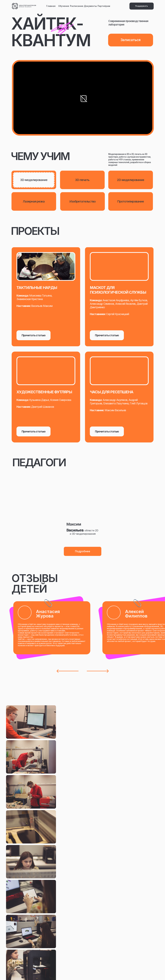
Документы (90, 6)
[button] (83, 551)
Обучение (64, 6)
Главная (51, 6)
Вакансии (48, 931)
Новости (20, 931)
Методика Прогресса (105, 950)
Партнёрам (104, 6)
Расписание (77, 6)
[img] (24, 6)
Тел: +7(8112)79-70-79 (108, 932)
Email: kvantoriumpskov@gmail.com (116, 927)
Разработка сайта (103, 970)
